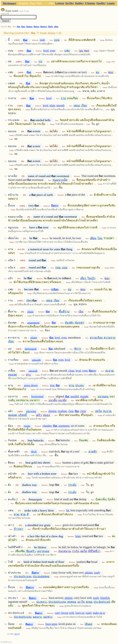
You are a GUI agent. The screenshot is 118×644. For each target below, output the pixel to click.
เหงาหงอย (43, 551)
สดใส (98, 411)
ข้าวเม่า (18, 529)
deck (34, 451)
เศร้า (39, 415)
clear (71, 411)
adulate (89, 573)
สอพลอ (72, 602)
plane (34, 338)
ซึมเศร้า (31, 551)
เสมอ (77, 105)
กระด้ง (72, 485)
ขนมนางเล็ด (60, 180)
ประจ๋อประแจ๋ (102, 602)
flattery (44, 27)
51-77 (17, 634)
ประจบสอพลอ (41, 576)
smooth (60, 105)
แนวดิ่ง (62, 400)
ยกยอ (89, 602)
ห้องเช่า (79, 323)
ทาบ (71, 385)
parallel (75, 396)
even (53, 51)
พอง (87, 51)
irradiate (62, 411)
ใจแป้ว (91, 278)
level (46, 51)
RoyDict (70, 3)
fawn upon (51, 624)
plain (52, 105)
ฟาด (23, 514)
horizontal (37, 396)
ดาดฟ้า (93, 452)
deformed (31, 349)
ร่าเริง (76, 551)
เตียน (93, 238)
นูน (81, 51)
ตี (28, 514)
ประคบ (80, 385)
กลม (58, 268)
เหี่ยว (83, 278)
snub (42, 40)
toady (97, 573)
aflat (56, 27)
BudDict (79, 3)
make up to (99, 613)
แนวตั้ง (53, 400)
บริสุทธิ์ (22, 415)
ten (55, 206)
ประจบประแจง (23, 576)
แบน (57, 40)
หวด (16, 514)
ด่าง (28, 375)
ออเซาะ (48, 617)
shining (52, 411)
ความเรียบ (96, 338)
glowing (31, 411)
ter (35, 573)
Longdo (111, 3)
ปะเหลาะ (42, 602)
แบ (40, 61)
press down (31, 385)
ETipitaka (90, 3)
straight (84, 396)
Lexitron (60, 3)
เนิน (81, 312)
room (27, 426)
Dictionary (10, 3)
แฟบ (67, 51)
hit (68, 510)
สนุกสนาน (65, 551)
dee (55, 289)
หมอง (46, 415)
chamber (47, 426)
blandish (105, 598)
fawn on (80, 613)
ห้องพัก (69, 323)
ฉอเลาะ (37, 617)
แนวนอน (103, 396)
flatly (51, 27)
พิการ (78, 349)
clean (71, 371)
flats (23, 27)
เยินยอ (89, 624)
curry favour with (64, 613)
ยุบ (98, 72)
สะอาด (109, 371)
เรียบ (84, 105)
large (78, 536)
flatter (36, 27)
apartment (33, 323)
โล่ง (100, 238)
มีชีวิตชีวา (94, 551)
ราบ (63, 98)
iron (52, 385)
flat (18, 27)
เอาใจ (81, 602)
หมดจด (12, 375)
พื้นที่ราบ (64, 312)
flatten (29, 27)
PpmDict (101, 3)
